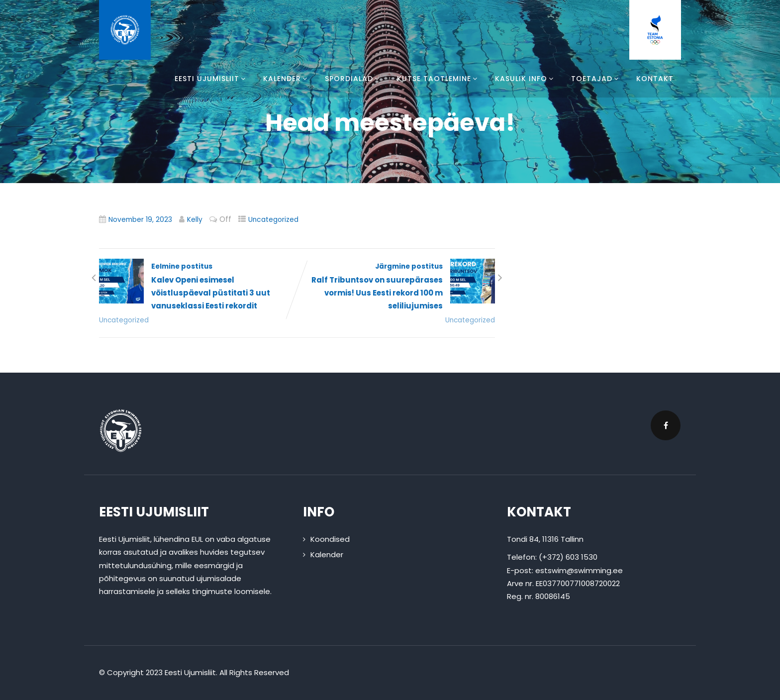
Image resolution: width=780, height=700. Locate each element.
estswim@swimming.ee (579, 570)
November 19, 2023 (140, 220)
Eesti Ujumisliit (211, 79)
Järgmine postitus (396, 287)
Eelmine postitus (198, 287)
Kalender (287, 79)
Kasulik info (526, 79)
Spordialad (353, 79)
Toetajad (596, 79)
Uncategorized (273, 220)
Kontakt (655, 79)
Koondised (330, 539)
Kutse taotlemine (439, 79)
